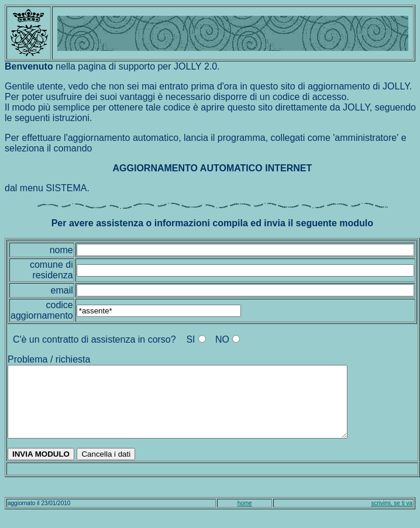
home (245, 517)
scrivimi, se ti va (392, 517)
